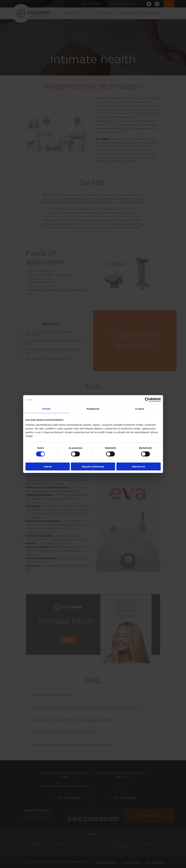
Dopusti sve (138, 466)
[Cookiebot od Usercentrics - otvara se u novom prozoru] (147, 400)
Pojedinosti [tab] (93, 409)
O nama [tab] (140, 409)
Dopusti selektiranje (93, 466)
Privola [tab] (46, 409)
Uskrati (48, 466)
